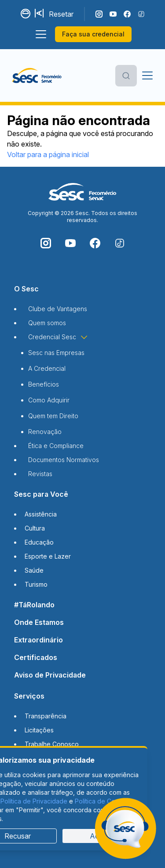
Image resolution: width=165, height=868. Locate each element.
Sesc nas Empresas (56, 353)
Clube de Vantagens (58, 309)
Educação (39, 542)
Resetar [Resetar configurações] (61, 14)
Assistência (41, 514)
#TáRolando (34, 605)
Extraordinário (38, 640)
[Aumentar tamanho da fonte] (40, 14)
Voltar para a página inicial (48, 154)
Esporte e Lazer (48, 556)
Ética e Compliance (56, 446)
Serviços (29, 696)
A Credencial (47, 368)
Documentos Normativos (64, 460)
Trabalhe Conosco (52, 744)
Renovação (45, 432)
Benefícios (44, 384)
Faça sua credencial (93, 34)
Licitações (39, 730)
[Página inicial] (37, 75)
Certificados (36, 657)
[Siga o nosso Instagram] (99, 14)
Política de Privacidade (34, 801)
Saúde (34, 570)
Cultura (35, 528)
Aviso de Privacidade (50, 675)
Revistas (40, 474)
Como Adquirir (49, 400)
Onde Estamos (39, 622)
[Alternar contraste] (26, 14)
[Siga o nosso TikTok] (141, 14)
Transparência (46, 716)
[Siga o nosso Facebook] (127, 14)
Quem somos (47, 323)
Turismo (36, 584)
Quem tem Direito (53, 416)
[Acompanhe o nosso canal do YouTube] (113, 14)
